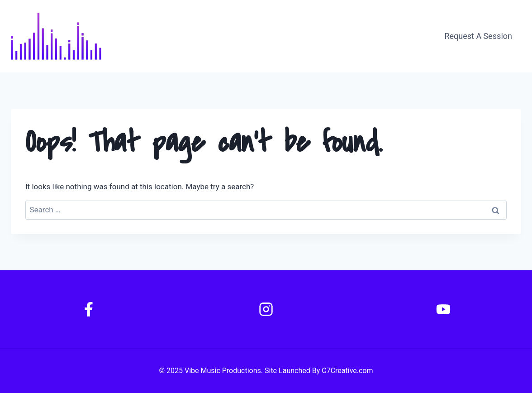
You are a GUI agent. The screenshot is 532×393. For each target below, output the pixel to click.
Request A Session (478, 36)
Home (278, 36)
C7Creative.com (347, 371)
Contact (358, 36)
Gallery (401, 36)
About (316, 36)
